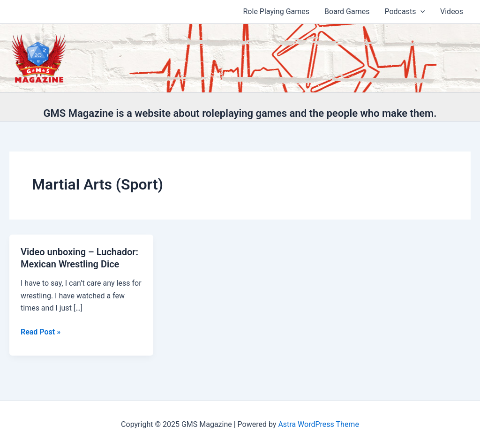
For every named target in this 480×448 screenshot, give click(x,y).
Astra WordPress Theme (318, 424)
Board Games (347, 11)
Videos (452, 11)
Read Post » (41, 332)
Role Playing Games (277, 11)
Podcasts (405, 12)
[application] (420, 12)
